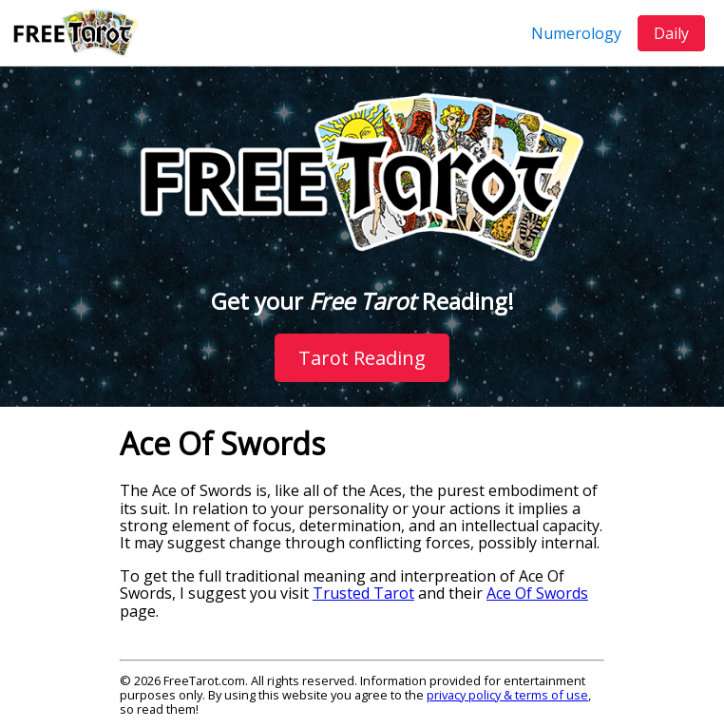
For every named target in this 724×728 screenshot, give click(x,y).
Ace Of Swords (537, 593)
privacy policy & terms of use (507, 695)
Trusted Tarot (363, 593)
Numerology (576, 33)
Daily (671, 33)
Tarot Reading (362, 358)
